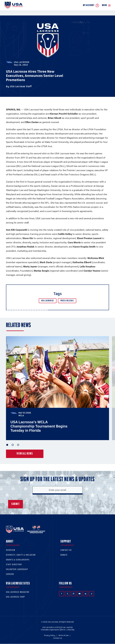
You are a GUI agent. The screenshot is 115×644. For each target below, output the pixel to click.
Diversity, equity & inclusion (21, 555)
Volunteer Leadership (17, 570)
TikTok (92, 594)
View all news (25, 454)
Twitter (68, 594)
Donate (64, 555)
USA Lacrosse (48, 301)
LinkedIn (86, 594)
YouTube (80, 594)
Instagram (74, 594)
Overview (11, 550)
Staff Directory (14, 565)
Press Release (67, 301)
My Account (91, 5)
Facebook (62, 594)
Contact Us (66, 550)
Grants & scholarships (18, 560)
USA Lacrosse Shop (15, 597)
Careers (10, 574)
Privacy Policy (50, 635)
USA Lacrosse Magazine (18, 592)
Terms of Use (63, 635)
